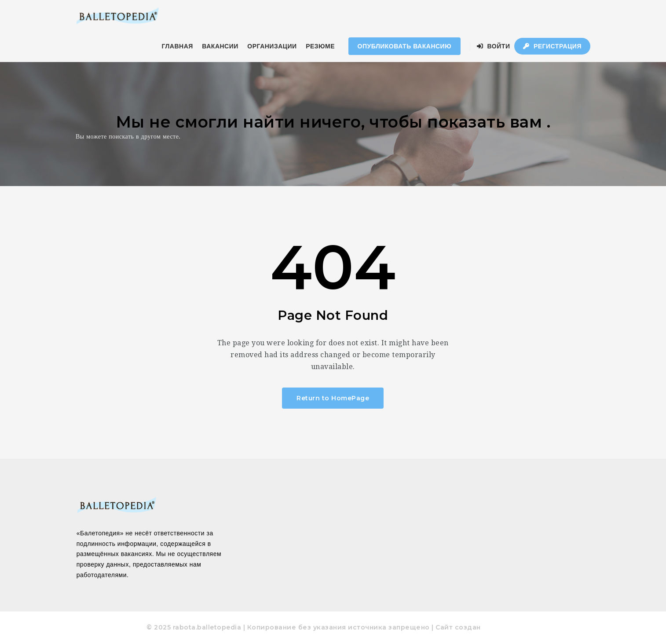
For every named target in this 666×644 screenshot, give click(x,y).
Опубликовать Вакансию (405, 46)
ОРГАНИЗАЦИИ (272, 46)
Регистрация (552, 46)
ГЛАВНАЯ (177, 46)
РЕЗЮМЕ (320, 46)
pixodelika (501, 627)
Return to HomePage (333, 398)
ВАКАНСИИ (220, 46)
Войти (494, 46)
